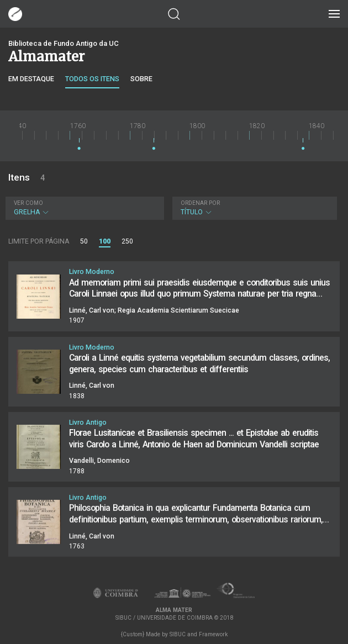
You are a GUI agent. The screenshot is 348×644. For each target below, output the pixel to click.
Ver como (28, 203)
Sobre (141, 79)
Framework (213, 634)
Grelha (83, 208)
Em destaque (31, 79)
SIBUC (178, 634)
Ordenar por (200, 203)
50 (84, 241)
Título (253, 208)
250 (127, 241)
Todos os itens (92, 79)
